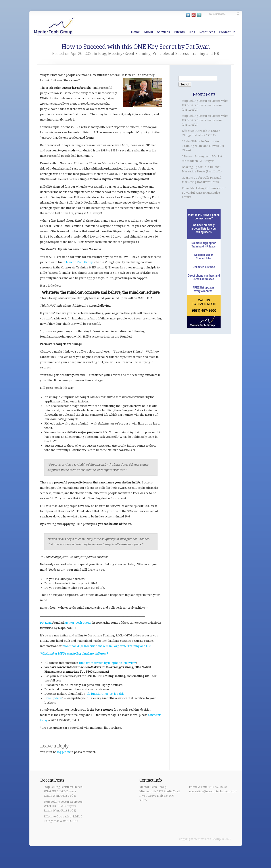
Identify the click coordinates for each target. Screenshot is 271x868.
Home (135, 32)
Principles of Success (171, 54)
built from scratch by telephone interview (107, 663)
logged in (63, 752)
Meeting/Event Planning (129, 54)
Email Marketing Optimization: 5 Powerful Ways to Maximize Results (204, 193)
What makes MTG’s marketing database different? (74, 654)
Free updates (53, 698)
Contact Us (227, 32)
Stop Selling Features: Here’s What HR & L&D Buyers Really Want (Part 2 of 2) (205, 105)
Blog (192, 32)
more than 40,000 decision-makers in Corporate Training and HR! (107, 646)
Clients (179, 32)
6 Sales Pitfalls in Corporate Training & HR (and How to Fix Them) (203, 146)
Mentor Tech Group (80, 262)
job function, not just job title (105, 694)
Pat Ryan (46, 623)
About (148, 32)
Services (163, 32)
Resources (207, 32)
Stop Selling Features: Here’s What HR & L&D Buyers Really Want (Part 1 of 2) (205, 120)
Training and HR (205, 54)
